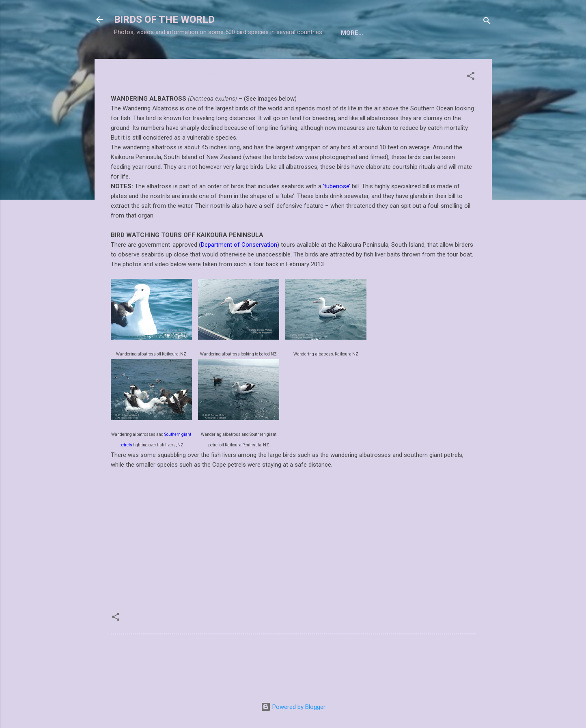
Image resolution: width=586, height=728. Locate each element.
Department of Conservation (239, 271)
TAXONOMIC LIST (202, 58)
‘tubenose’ (337, 213)
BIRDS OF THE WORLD (164, 19)
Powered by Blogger (293, 707)
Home (152, 58)
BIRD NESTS (370, 58)
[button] (471, 104)
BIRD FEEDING (423, 58)
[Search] (487, 22)
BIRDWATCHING (314, 58)
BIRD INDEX (259, 58)
